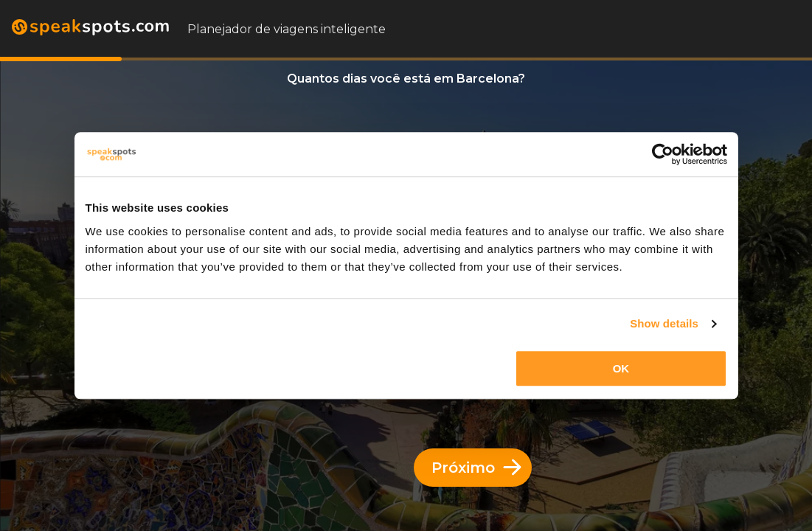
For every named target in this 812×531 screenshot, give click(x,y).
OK (621, 368)
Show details (664, 323)
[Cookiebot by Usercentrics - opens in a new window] (663, 154)
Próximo (476, 468)
